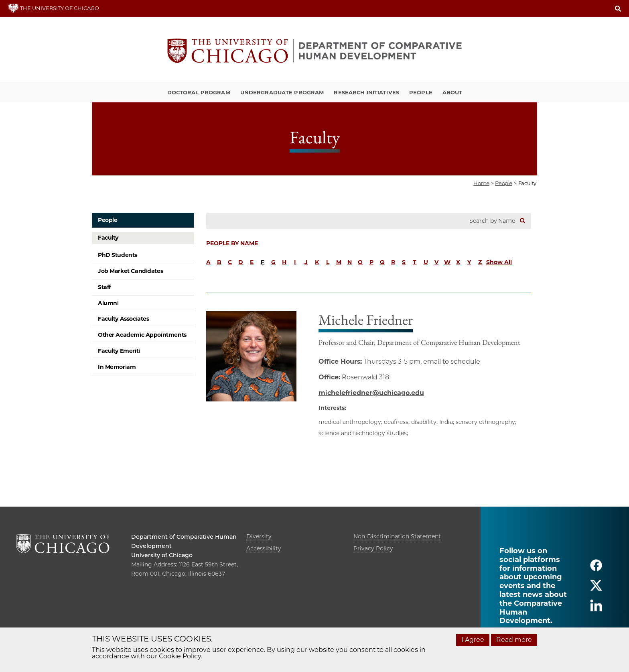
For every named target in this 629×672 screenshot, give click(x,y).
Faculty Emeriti (119, 351)
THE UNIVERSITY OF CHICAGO (54, 8)
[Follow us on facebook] (596, 569)
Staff (104, 287)
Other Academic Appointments (142, 335)
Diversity (259, 536)
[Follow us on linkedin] (596, 609)
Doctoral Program (199, 92)
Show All (499, 262)
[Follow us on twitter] (596, 589)
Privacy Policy (373, 548)
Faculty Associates (123, 319)
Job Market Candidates (130, 271)
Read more (514, 640)
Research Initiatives (366, 92)
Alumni (108, 303)
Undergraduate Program (282, 92)
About (452, 92)
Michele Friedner (366, 320)
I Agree (473, 640)
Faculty (108, 238)
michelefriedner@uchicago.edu (371, 393)
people (504, 183)
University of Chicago (162, 555)
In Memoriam (117, 367)
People (421, 92)
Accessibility (264, 548)
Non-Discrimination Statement (397, 536)
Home (481, 183)
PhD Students (118, 255)
